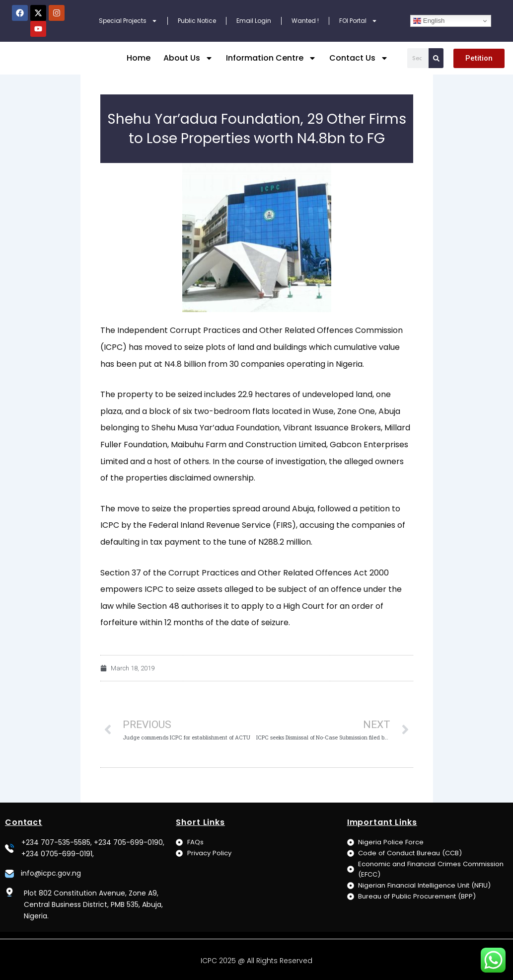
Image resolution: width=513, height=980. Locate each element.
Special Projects (128, 21)
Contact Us (359, 58)
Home (139, 58)
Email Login (254, 21)
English (429, 21)
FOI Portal (358, 21)
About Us (188, 58)
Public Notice (197, 21)
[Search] (436, 58)
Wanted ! (305, 21)
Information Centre (271, 58)
